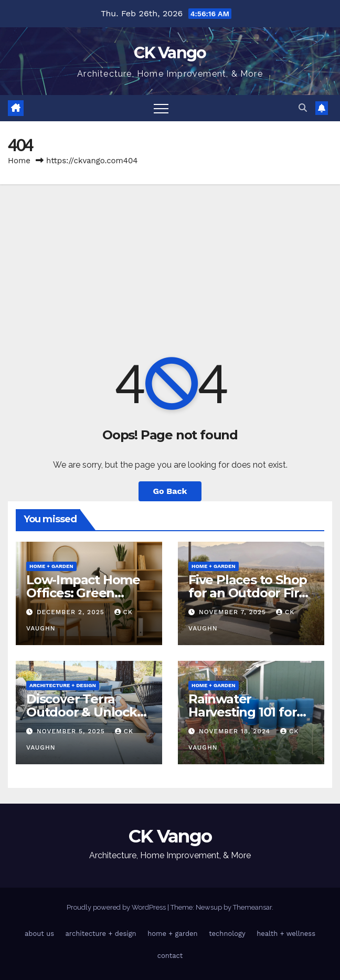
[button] (303, 108)
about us (39, 934)
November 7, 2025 (234, 612)
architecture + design (63, 685)
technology (227, 934)
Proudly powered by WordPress (117, 907)
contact (170, 956)
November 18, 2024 (236, 731)
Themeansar (252, 907)
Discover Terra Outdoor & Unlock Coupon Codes (82, 712)
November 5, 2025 (72, 731)
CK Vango (170, 53)
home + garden (51, 566)
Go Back (170, 491)
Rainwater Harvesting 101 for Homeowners (242, 712)
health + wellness (286, 934)
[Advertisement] (170, 263)
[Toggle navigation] (161, 108)
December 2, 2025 (72, 612)
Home (19, 161)
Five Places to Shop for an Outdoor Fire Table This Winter (248, 593)
